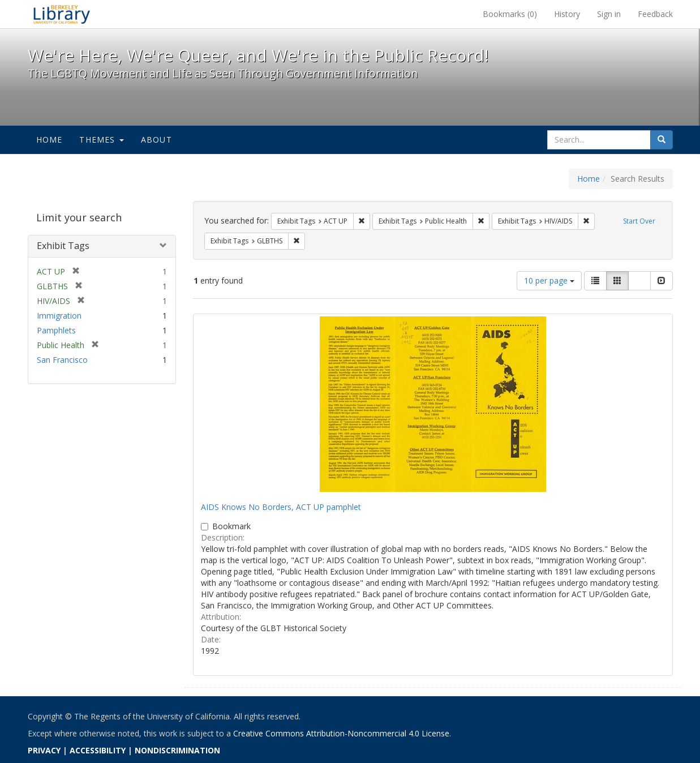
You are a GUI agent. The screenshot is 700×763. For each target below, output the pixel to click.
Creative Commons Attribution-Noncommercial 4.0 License (341, 733)
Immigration (59, 316)
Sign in (609, 14)
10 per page (549, 280)
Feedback (655, 14)
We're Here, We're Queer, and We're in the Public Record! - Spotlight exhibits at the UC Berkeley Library (62, 14)
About (156, 140)
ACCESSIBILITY (98, 750)
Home (50, 140)
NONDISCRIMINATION (177, 750)
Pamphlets (56, 330)
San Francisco (62, 360)
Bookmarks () (510, 14)
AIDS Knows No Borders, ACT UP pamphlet (281, 507)
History (567, 14)
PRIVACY (44, 750)
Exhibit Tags (63, 246)
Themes (101, 140)
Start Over (639, 221)
